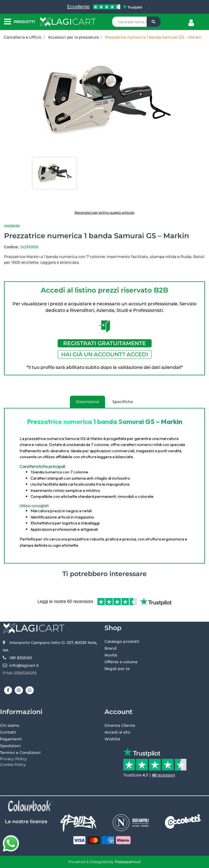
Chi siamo (10, 725)
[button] (154, 22)
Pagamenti (11, 739)
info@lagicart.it (24, 665)
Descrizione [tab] (84, 404)
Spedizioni (10, 746)
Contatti (8, 732)
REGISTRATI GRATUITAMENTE (104, 343)
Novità (111, 655)
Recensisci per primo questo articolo (104, 213)
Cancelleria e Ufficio (23, 37)
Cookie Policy (13, 765)
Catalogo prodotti (122, 641)
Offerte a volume (121, 662)
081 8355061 (21, 658)
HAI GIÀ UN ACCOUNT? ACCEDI (105, 354)
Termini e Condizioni (20, 753)
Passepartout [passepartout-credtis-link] (128, 862)
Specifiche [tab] (123, 402)
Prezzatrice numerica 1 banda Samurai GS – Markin (153, 37)
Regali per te (117, 669)
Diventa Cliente (120, 725)
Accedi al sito (117, 732)
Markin (12, 226)
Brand (110, 648)
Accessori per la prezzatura (73, 37)
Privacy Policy (13, 759)
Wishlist (112, 739)
